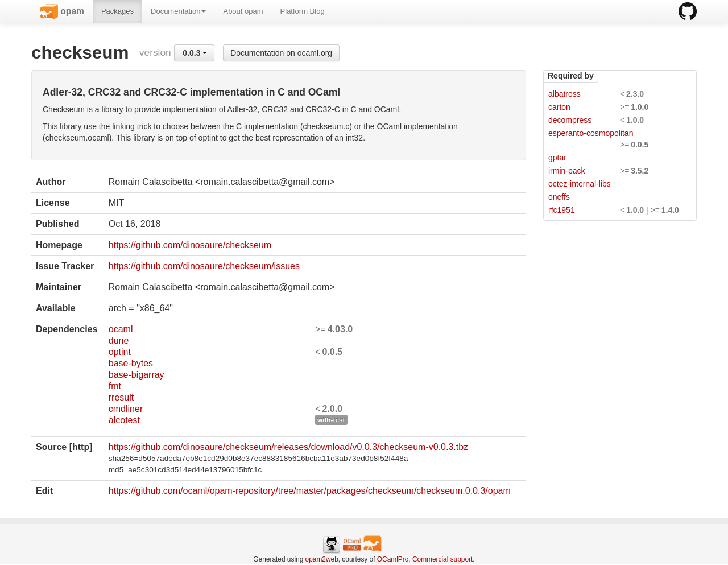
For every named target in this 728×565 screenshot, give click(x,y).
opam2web (322, 559)
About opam (243, 11)
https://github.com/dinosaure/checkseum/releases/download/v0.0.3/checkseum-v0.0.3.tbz (288, 447)
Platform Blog (303, 11)
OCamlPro (393, 559)
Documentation (178, 11)
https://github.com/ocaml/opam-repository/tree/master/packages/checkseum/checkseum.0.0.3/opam (310, 491)
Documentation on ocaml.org (281, 53)
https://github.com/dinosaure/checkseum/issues (204, 266)
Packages (117, 11)
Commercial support (442, 559)
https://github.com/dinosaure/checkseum (190, 245)
